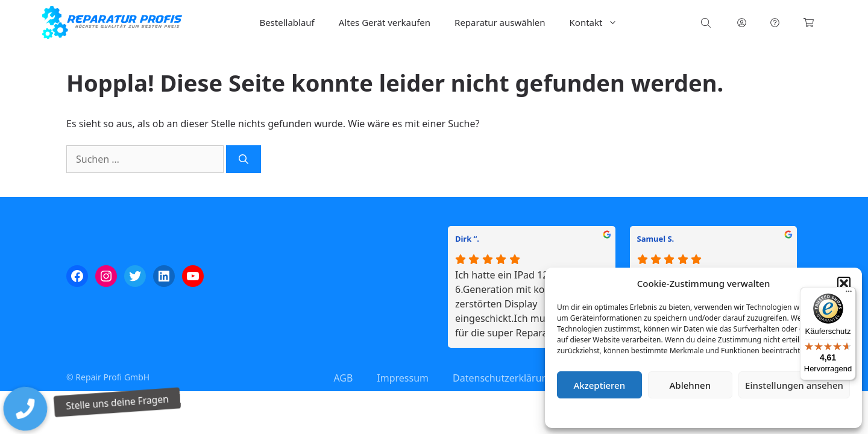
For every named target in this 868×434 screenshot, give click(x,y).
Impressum (775, 413)
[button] (844, 283)
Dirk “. (467, 239)
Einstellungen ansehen (794, 385)
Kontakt (600, 23)
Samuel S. (656, 239)
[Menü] (849, 294)
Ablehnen (690, 385)
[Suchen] (244, 159)
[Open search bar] (707, 23)
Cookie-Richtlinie (640, 413)
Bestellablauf (287, 22)
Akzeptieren (599, 385)
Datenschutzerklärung (712, 413)
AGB (343, 378)
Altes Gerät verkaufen (385, 22)
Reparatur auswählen (500, 22)
